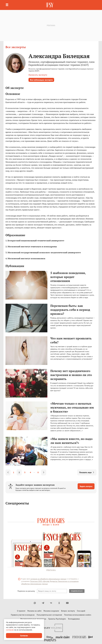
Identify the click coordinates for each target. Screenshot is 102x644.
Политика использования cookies (78, 615)
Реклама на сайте (34, 611)
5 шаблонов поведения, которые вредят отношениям (68, 277)
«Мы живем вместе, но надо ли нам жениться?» (71, 441)
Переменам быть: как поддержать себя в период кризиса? (70, 310)
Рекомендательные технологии (33, 619)
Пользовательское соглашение (49, 615)
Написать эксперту (38, 75)
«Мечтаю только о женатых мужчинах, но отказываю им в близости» (72, 407)
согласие (10, 630)
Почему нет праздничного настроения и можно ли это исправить (71, 375)
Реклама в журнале (51, 611)
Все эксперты (16, 47)
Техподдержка (74, 619)
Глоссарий (81, 611)
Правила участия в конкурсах (23, 615)
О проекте (21, 611)
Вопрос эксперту (68, 611)
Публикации (15, 266)
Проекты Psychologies (57, 619)
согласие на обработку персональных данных (48, 579)
